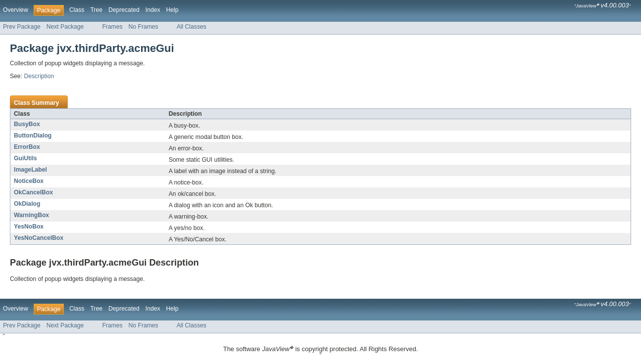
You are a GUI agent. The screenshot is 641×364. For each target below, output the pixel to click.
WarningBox (31, 215)
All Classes (192, 27)
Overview (16, 10)
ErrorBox (27, 147)
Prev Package (22, 27)
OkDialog (27, 204)
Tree (96, 10)
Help (173, 10)
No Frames (144, 27)
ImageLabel (30, 170)
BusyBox (27, 124)
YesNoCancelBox (39, 238)
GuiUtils (25, 158)
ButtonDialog (33, 136)
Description (39, 76)
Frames (112, 27)
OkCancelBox (33, 192)
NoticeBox (29, 181)
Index (153, 10)
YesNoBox (29, 227)
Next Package (65, 27)
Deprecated (124, 10)
